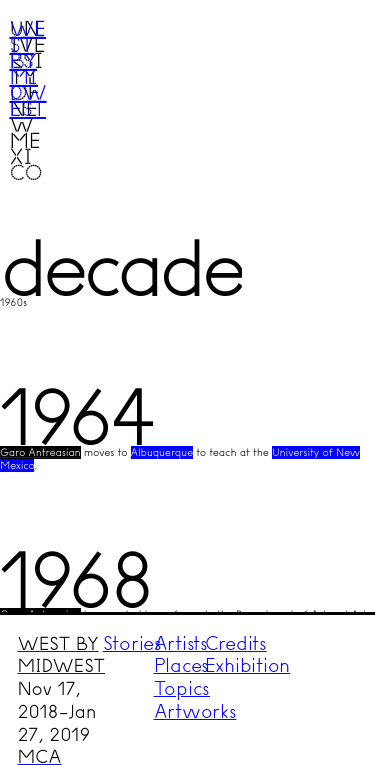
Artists (181, 643)
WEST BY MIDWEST (60, 655)
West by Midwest (27, 68)
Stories (132, 643)
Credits (236, 643)
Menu (321, 53)
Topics (182, 688)
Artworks (195, 711)
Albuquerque (162, 452)
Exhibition (248, 665)
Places (182, 665)
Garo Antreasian (40, 452)
